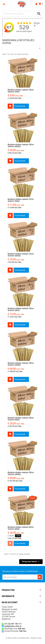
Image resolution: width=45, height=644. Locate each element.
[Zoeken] (20, 14)
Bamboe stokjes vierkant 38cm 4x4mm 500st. (21, 309)
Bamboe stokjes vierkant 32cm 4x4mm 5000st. (21, 255)
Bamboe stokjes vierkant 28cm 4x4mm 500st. (21, 91)
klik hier (23, 631)
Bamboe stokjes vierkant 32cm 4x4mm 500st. (21, 200)
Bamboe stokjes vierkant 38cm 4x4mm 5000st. (21, 364)
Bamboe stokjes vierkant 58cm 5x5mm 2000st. (21, 473)
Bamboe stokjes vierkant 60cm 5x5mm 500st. (21, 528)
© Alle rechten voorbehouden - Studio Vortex (24, 638)
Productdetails (20, 106)
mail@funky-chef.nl (13, 626)
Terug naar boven (31, 562)
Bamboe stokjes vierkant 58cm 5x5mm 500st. (21, 419)
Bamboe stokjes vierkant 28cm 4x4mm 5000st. (21, 146)
